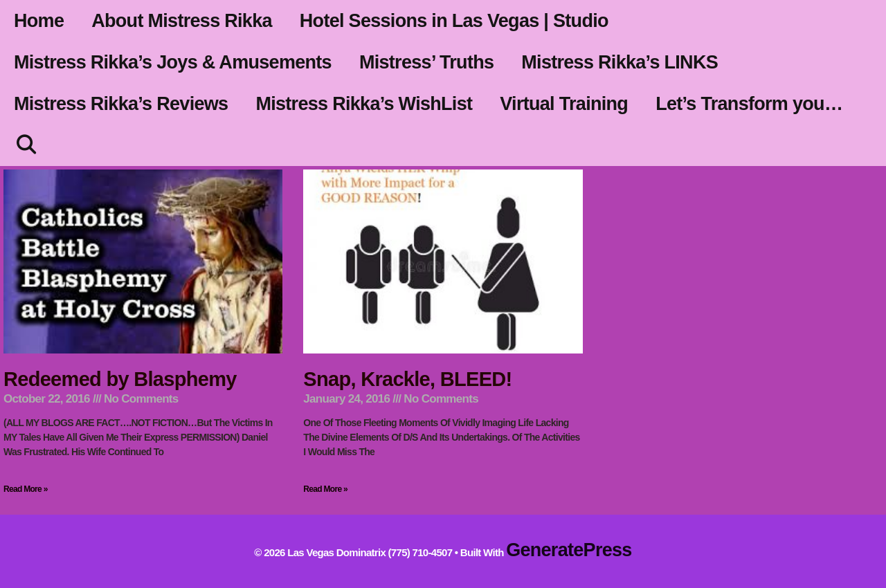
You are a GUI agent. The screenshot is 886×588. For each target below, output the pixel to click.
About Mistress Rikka (182, 21)
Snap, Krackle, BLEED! (407, 379)
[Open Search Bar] (26, 145)
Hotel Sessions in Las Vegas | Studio (454, 21)
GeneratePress (569, 550)
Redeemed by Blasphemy (120, 379)
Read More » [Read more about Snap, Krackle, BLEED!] (325, 489)
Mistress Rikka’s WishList (364, 104)
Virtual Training (564, 104)
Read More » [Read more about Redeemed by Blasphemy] (26, 489)
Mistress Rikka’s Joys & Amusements (173, 62)
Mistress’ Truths (426, 62)
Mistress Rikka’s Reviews (121, 104)
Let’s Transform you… (749, 104)
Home (39, 21)
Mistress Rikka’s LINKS (620, 62)
